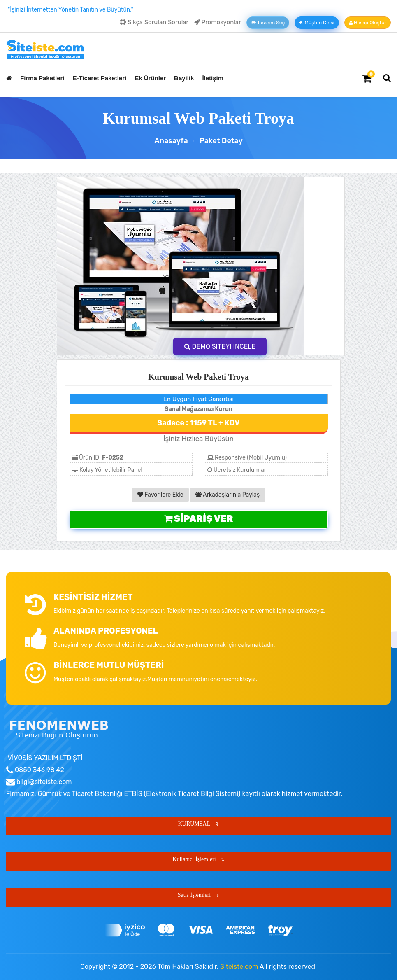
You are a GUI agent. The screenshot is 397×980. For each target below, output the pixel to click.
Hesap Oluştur (368, 23)
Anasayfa (171, 141)
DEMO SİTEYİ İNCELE (220, 346)
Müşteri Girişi (317, 23)
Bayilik (184, 78)
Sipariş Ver (199, 519)
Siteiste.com (239, 967)
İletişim (213, 78)
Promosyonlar (218, 22)
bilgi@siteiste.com (43, 782)
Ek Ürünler (150, 78)
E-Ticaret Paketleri (100, 78)
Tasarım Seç (268, 23)
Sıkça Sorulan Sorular (154, 22)
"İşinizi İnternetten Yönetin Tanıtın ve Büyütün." (71, 10)
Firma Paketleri (42, 78)
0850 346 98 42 (39, 770)
